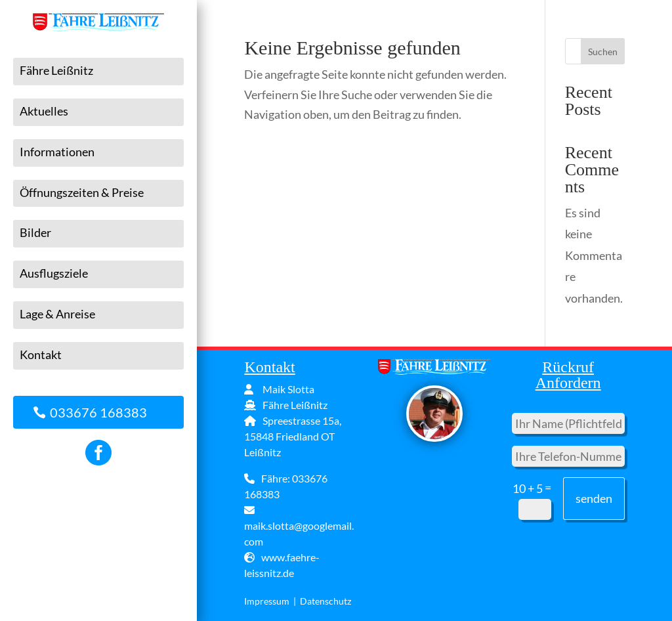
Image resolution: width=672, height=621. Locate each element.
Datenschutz (325, 601)
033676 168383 (98, 412)
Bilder (35, 233)
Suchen (603, 52)
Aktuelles (44, 112)
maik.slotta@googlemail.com (299, 526)
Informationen (57, 152)
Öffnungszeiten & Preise (82, 193)
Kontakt (41, 355)
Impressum (267, 601)
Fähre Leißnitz (56, 71)
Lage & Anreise (57, 314)
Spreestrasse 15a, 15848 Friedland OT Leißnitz (293, 436)
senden (594, 498)
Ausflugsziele (54, 274)
